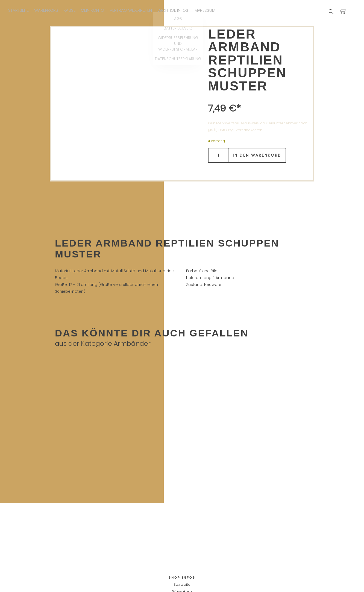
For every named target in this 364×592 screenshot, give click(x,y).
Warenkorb (46, 10)
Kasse (70, 10)
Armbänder (132, 344)
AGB (182, 530)
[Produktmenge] (218, 156)
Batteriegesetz (182, 536)
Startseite (18, 10)
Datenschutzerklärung (182, 550)
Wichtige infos (173, 10)
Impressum (205, 10)
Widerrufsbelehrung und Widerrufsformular (182, 543)
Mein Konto (93, 10)
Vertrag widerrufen (131, 10)
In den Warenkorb (257, 156)
